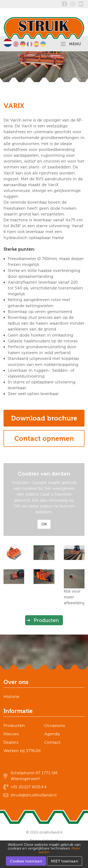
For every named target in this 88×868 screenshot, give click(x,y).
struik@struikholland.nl (34, 795)
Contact (52, 742)
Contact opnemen (44, 438)
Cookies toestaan (26, 861)
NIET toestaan (65, 861)
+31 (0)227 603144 (29, 787)
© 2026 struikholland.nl (44, 832)
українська (43, 44)
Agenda (52, 734)
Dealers (11, 742)
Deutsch (23, 44)
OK (44, 524)
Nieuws (11, 734)
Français (30, 44)
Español (36, 44)
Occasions (55, 726)
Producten (46, 620)
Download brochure (44, 418)
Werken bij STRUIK (22, 751)
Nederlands (8, 43)
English (16, 44)
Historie (11, 697)
